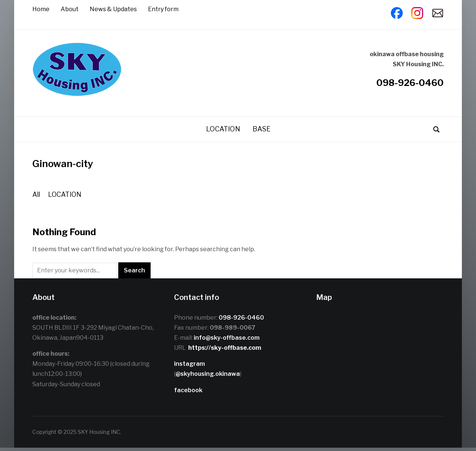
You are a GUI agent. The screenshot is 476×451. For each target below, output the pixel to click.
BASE (261, 132)
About (70, 9)
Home (41, 9)
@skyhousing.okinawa (208, 378)
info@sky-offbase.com (227, 341)
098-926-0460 (410, 84)
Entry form (163, 9)
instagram (189, 367)
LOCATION (223, 132)
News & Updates (113, 9)
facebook (188, 394)
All (36, 198)
